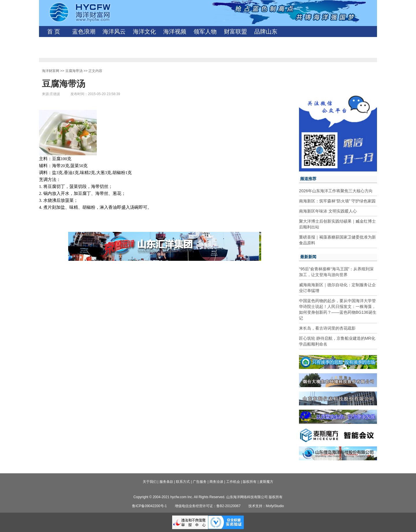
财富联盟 (235, 32)
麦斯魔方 (266, 482)
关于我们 (150, 482)
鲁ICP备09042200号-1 (149, 506)
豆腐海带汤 (74, 71)
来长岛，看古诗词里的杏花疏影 (327, 328)
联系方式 (183, 482)
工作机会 (233, 482)
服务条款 (166, 482)
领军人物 (205, 32)
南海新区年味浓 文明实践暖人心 (328, 211)
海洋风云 (114, 32)
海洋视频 (175, 32)
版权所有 (250, 482)
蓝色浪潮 (84, 32)
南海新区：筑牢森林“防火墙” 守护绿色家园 (337, 201)
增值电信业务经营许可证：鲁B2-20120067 (208, 506)
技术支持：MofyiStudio (266, 506)
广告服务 (200, 482)
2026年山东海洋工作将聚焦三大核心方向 (336, 191)
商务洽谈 (216, 482)
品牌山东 (266, 32)
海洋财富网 (51, 71)
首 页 (54, 32)
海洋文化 (144, 32)
